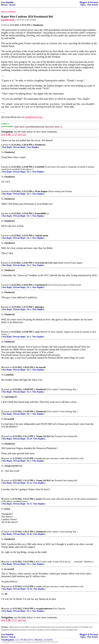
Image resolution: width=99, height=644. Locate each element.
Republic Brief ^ (8, 20)
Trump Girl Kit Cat (45, 436)
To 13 (29, 483)
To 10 (29, 439)
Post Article (93, 5)
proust (39, 499)
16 (2, 499)
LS (37, 562)
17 (2, 532)
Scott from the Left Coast (46, 263)
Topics (83, 5)
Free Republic (7, 2)
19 (2, 586)
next (20, 134)
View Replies (33, 147)
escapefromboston (44, 609)
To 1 (29, 172)
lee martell (41, 367)
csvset (39, 458)
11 (2, 389)
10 (2, 367)
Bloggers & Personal (89, 2)
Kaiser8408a (41, 213)
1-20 (8, 134)
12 (2, 411)
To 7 (29, 414)
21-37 (14, 134)
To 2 (29, 392)
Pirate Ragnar (41, 191)
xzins (37, 332)
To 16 (29, 534)
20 (2, 609)
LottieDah (40, 167)
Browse (4, 5)
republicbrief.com (33, 117)
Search (12, 5)
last (24, 134)
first (3, 134)
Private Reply (20, 147)
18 (2, 562)
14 (2, 458)
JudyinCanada (42, 236)
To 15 (29, 504)
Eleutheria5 (40, 145)
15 (2, 480)
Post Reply (7, 147)
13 (2, 436)
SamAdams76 (41, 285)
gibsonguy (40, 307)
